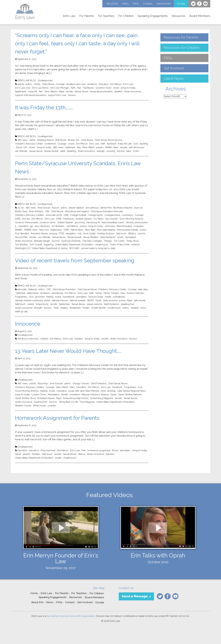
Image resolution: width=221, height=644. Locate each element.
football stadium (84, 219)
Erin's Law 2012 (23, 88)
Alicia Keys (43, 383)
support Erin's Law (57, 95)
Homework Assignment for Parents (57, 418)
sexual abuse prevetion (101, 91)
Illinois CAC (22, 147)
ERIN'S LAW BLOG (27, 80)
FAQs (136, 4)
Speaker (118, 91)
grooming (80, 222)
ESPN (59, 219)
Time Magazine (87, 402)
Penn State (90, 230)
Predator (36, 454)
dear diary (143, 289)
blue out (138, 208)
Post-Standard (22, 233)
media (108, 297)
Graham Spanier (65, 222)
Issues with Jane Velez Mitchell (84, 391)
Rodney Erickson (106, 233)
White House (39, 406)
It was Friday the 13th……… (44, 107)
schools (142, 233)
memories (110, 226)
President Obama (39, 233)
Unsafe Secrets (99, 308)
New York (44, 230)
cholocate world (54, 215)
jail (32, 226)
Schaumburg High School (76, 398)
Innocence (28, 324)
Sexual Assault (51, 151)
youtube (52, 406)
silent (63, 151)
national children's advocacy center (33, 300)
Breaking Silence (46, 140)
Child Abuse (48, 84)
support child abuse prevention (31, 95)
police (143, 230)
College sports (95, 215)
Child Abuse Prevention (64, 289)
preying (53, 233)
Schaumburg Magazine (102, 398)
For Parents (87, 16)
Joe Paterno (72, 226)
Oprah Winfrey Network (130, 395)
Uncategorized (45, 80)
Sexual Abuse (81, 91)
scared (31, 304)
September (64, 304)
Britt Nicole (61, 140)
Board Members (200, 16)
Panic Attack (88, 147)
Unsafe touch (102, 245)
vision (143, 308)
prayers (100, 147)
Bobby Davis (21, 211)
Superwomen (41, 402)
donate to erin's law (76, 84)
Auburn (55, 208)
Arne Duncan (44, 208)
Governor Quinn (104, 88)
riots (80, 233)
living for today (128, 88)
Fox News (99, 219)
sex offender (21, 151)
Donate (181, 4)
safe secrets (140, 300)
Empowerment (48, 450)
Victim (136, 151)
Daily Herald (62, 387)
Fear (79, 88)
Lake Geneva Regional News (132, 391)
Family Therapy (111, 293)
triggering (49, 245)
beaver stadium (76, 208)
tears (129, 151)
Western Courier (23, 406)
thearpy (64, 308)
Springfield (131, 237)
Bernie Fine (106, 208)
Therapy (108, 241)
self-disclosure (136, 147)
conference (50, 144)
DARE (18, 219)
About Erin (112, 4)
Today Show (132, 241)
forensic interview (135, 293)
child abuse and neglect (77, 211)
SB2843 (132, 233)
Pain (41, 91)
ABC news (23, 140)
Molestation (54, 395)
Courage (60, 84)
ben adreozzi (92, 208)
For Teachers (106, 16)
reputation (71, 233)
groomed (40, 297)
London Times (39, 395)
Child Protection (99, 383)
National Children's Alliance (95, 395)
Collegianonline (112, 215)
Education (104, 84)
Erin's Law (128, 84)
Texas (56, 308)
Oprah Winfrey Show (25, 398)
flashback (111, 144)
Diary (72, 387)
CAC (49, 289)
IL (16, 226)
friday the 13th (125, 144)
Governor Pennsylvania (26, 222)
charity (37, 84)
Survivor (72, 95)
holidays (79, 339)
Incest (116, 88)
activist (21, 84)
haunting (144, 144)
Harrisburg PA (93, 222)
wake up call (21, 311)
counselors (127, 215)
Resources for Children (182, 48)
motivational (119, 297)
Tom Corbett (36, 245)
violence (135, 245)
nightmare (70, 147)
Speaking (71, 151)
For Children (126, 16)
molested (139, 226)
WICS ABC (74, 248)
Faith (73, 88)
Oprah (98, 300)
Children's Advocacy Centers (29, 215)
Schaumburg (42, 304)
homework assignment (99, 450)
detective (21, 293)
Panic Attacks (51, 91)
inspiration (23, 226)
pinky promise (110, 300)
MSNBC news (31, 230)
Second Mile (21, 237)
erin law (26, 219)
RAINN (108, 147)
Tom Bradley (21, 245)
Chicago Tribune (81, 383)
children (44, 339)
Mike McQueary (124, 226)
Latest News (174, 78)
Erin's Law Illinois (40, 88)
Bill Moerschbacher (123, 208)
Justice (83, 226)
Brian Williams (36, 211)
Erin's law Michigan (60, 88)
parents (27, 454)
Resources (179, 16)
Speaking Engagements (153, 16)
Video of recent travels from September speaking (75, 261)
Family (99, 293)
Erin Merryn (116, 84)
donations (92, 84)
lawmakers (81, 297)
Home (34, 593)
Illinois (115, 450)
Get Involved (164, 4)
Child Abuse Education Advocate (107, 211)
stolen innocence (133, 91)
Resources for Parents (181, 37)
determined (33, 293)
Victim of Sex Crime (120, 245)
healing (50, 297)
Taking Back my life (68, 402)
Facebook (117, 387)
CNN (66, 215)
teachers (110, 454)
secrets (69, 91)
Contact (148, 4)
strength (101, 151)
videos (126, 308)
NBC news (58, 147)
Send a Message (135, 596)
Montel (65, 395)
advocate (22, 289)
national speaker (78, 300)
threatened (75, 308)
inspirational (69, 297)
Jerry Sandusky (42, 226)
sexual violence (94, 304)
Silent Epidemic (108, 237)
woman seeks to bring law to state (98, 248)
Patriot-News (77, 230)
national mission (60, 300)
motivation (75, 395)
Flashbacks (88, 88)
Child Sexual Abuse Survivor (109, 140)
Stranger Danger (42, 241)
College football (78, 215)
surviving (111, 151)
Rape (62, 91)
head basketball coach (113, 222)
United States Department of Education (74, 245)
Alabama (33, 289)
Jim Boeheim (58, 226)
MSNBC (19, 230)
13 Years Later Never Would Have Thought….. (68, 351)
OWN (66, 230)
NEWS (90, 300)
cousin (71, 144)
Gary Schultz (111, 219)
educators (34, 450)
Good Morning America (131, 219)
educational (57, 293)
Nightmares (21, 91)
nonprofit (33, 91)
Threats (86, 308)
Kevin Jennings (108, 391)
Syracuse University (71, 241)
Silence (82, 454)
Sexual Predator (91, 237)
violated (135, 308)
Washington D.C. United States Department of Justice (41, 248)
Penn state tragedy (106, 230)
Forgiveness (21, 297)
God (136, 144)
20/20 (21, 208)
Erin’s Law (69, 16)
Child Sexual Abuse (87, 289)
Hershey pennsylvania (137, 222)
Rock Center (90, 233)
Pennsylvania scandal (128, 230)
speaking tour (128, 304)
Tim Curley (119, 241)
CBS (47, 211)
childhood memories (28, 339)
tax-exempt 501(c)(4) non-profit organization (71, 616)
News (125, 4)
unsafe (58, 458)
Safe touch (121, 233)
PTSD (61, 233)
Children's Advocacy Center (29, 144)
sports (120, 237)
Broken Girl (74, 140)
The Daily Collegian (92, 241)
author (29, 84)
